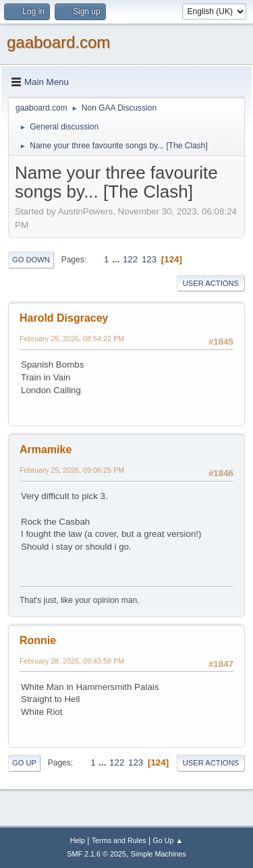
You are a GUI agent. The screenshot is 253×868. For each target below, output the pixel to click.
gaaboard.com (58, 42)
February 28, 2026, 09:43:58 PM (72, 661)
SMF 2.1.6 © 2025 (96, 854)
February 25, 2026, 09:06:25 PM (72, 470)
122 (130, 259)
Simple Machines (159, 854)
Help (78, 840)
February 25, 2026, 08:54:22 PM (72, 339)
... (117, 259)
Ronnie (38, 640)
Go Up (24, 763)
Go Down (31, 260)
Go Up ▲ (168, 840)
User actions (211, 283)
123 (149, 259)
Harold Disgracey (64, 318)
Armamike (46, 450)
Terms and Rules (119, 840)
